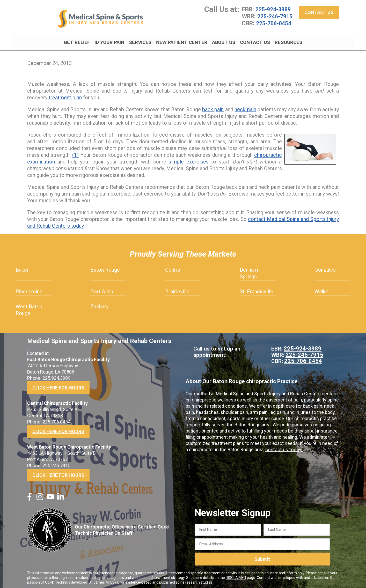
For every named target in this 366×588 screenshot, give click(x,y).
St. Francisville (256, 290)
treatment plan (65, 96)
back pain (213, 108)
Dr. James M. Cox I (103, 580)
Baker (22, 268)
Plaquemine (29, 290)
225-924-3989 (274, 11)
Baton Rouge (105, 268)
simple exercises (189, 160)
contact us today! (283, 448)
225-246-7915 (276, 18)
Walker (322, 290)
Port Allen (102, 290)
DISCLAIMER (236, 576)
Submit (262, 557)
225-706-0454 (275, 25)
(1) (75, 153)
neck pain (245, 108)
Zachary (99, 305)
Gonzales (325, 268)
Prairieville (177, 290)
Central (173, 268)
